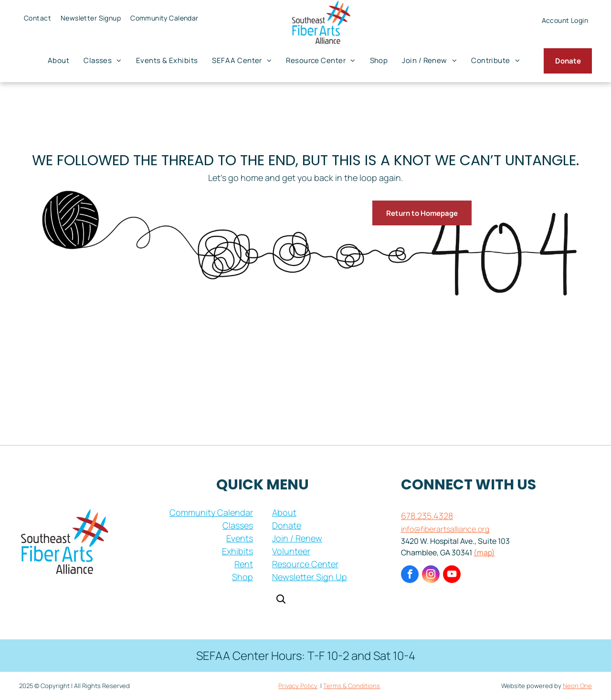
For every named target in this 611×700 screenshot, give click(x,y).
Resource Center (305, 564)
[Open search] (281, 600)
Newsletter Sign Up (310, 577)
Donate (287, 525)
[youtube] (452, 575)
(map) (484, 552)
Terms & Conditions (352, 686)
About (284, 512)
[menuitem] (37, 18)
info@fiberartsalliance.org (445, 529)
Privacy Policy (298, 686)
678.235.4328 (427, 516)
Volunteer (291, 551)
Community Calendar (211, 512)
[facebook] (410, 575)
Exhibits (237, 551)
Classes (238, 525)
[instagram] (431, 575)
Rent (244, 564)
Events (240, 538)
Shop (242, 577)
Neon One (577, 686)
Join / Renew (297, 538)
